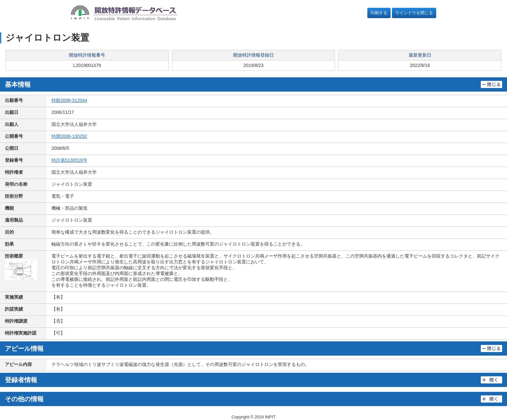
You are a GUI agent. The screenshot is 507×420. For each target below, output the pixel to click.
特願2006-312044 (69, 100)
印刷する (379, 13)
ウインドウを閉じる (414, 13)
